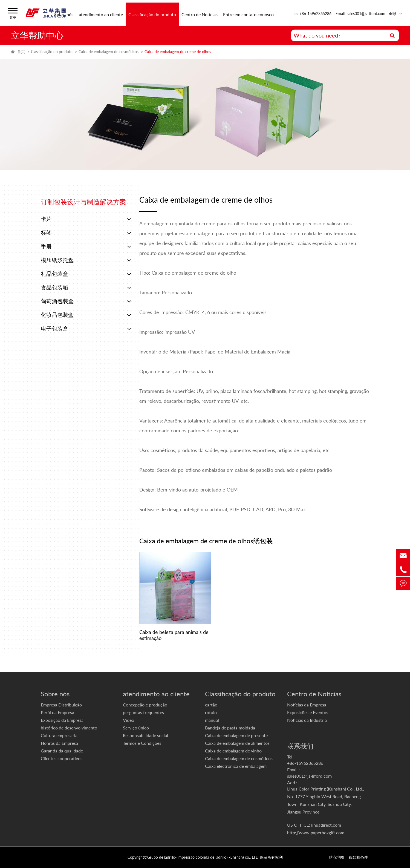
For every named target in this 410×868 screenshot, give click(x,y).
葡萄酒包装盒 (86, 301)
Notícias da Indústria (307, 720)
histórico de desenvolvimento (69, 728)
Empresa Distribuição (61, 705)
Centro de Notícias (200, 14)
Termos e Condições (142, 743)
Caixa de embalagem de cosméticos (109, 52)
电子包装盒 (86, 329)
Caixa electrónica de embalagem (236, 766)
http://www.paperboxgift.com (316, 833)
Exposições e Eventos (308, 712)
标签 (86, 233)
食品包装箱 (86, 288)
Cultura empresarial (60, 735)
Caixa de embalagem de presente (236, 735)
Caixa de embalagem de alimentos (237, 743)
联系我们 (300, 746)
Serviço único (136, 728)
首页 (21, 52)
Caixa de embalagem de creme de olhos (178, 52)
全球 (392, 14)
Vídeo (129, 720)
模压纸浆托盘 (86, 260)
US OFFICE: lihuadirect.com (314, 825)
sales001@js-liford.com (309, 776)
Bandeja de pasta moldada (230, 728)
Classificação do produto (152, 14)
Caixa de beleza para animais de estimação (174, 635)
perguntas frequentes (143, 712)
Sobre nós (55, 694)
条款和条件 (358, 857)
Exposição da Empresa (62, 720)
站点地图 (336, 857)
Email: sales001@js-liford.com (360, 14)
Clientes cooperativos (62, 758)
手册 (86, 246)
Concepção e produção (145, 705)
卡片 (86, 219)
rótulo (211, 712)
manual (212, 720)
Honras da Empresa (59, 743)
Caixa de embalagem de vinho (233, 751)
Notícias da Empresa (307, 705)
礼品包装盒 (86, 274)
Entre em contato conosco (248, 14)
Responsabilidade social (145, 735)
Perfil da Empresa (57, 712)
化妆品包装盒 (86, 315)
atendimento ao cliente (101, 14)
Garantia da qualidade (62, 751)
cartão (211, 705)
